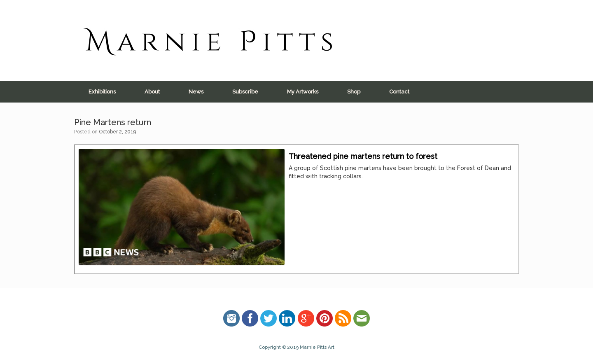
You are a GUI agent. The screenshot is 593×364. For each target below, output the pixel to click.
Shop (354, 92)
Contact (399, 92)
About (152, 92)
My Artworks (303, 92)
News (196, 92)
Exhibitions (102, 92)
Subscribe (245, 92)
